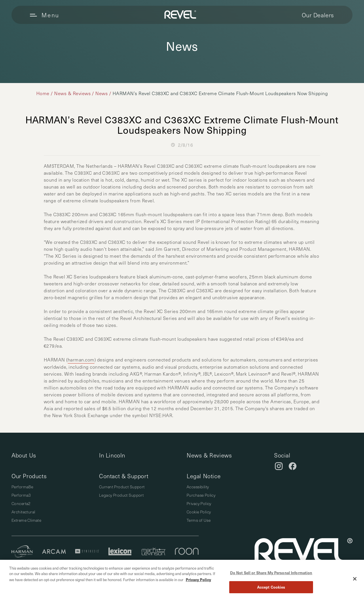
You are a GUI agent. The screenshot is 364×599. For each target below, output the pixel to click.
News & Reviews (72, 93)
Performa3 (21, 495)
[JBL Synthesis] (87, 552)
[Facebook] (293, 466)
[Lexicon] (120, 552)
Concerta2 (21, 503)
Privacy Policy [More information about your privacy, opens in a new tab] (198, 580)
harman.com (81, 360)
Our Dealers (318, 15)
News (102, 93)
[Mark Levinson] (154, 552)
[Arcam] (54, 552)
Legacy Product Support (121, 495)
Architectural (23, 512)
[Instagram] (279, 466)
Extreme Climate (26, 520)
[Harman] (22, 552)
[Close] (355, 579)
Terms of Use (199, 520)
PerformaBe (22, 487)
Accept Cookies (271, 587)
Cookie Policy (199, 512)
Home (43, 93)
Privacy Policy (199, 503)
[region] (182, 579)
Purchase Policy (201, 495)
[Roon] (187, 552)
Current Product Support (122, 487)
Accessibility (198, 487)
